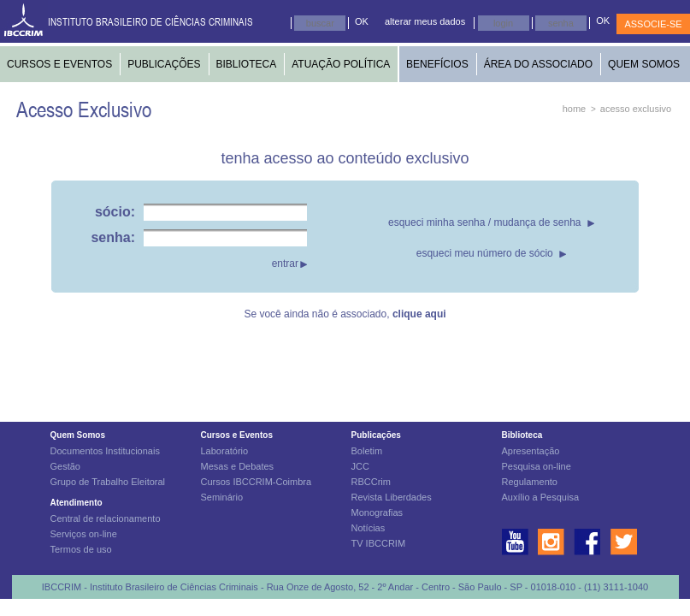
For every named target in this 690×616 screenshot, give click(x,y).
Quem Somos (78, 435)
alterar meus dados (425, 21)
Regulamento (530, 482)
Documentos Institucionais (105, 451)
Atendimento (77, 503)
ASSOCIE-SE (653, 24)
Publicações (376, 435)
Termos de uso (81, 549)
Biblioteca (522, 435)
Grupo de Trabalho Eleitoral (108, 482)
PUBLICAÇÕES (164, 64)
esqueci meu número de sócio (485, 253)
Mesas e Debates (238, 466)
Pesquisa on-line (537, 466)
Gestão (65, 466)
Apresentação (531, 451)
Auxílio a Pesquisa (541, 497)
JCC (360, 466)
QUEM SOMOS (644, 64)
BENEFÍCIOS (437, 64)
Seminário (222, 497)
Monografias (377, 512)
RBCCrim (371, 482)
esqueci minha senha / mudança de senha (485, 222)
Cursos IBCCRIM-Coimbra (257, 482)
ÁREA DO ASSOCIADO (538, 64)
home (575, 109)
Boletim (367, 451)
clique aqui (419, 314)
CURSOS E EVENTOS (59, 64)
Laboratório (225, 451)
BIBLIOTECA (247, 64)
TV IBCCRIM (379, 543)
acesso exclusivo (636, 109)
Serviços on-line (84, 534)
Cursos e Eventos (237, 435)
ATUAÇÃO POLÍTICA (341, 64)
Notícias (369, 528)
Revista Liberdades (392, 497)
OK (362, 21)
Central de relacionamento (106, 518)
